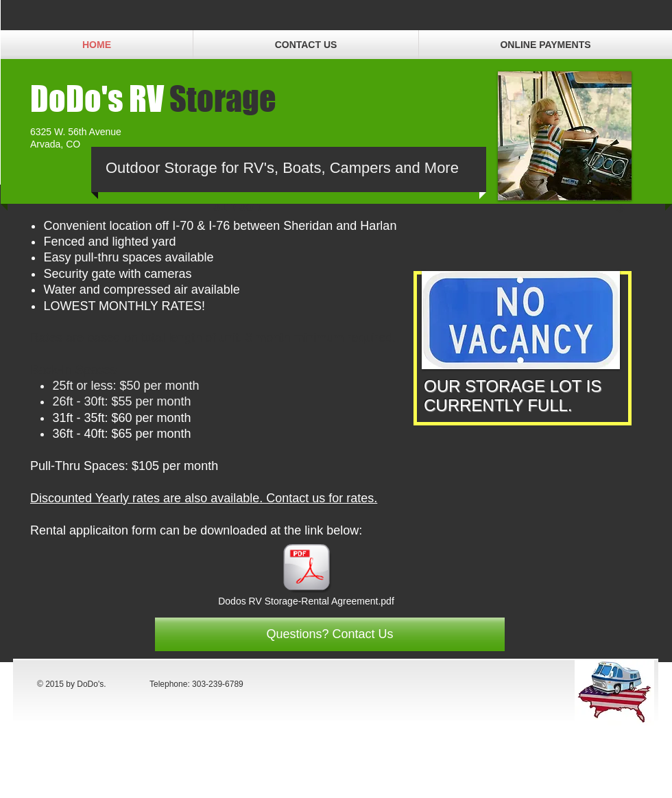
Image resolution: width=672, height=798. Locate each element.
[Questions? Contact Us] (330, 634)
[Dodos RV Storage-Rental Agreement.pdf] (306, 575)
